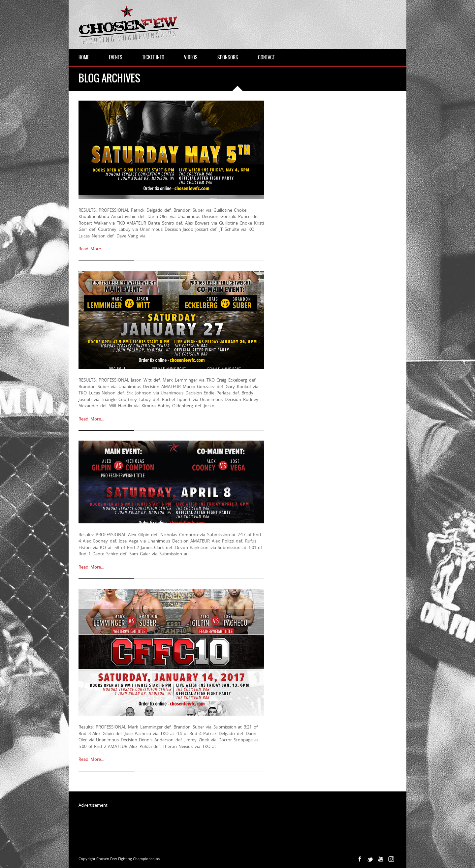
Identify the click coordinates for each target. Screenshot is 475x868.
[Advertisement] (199, 823)
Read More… (91, 249)
